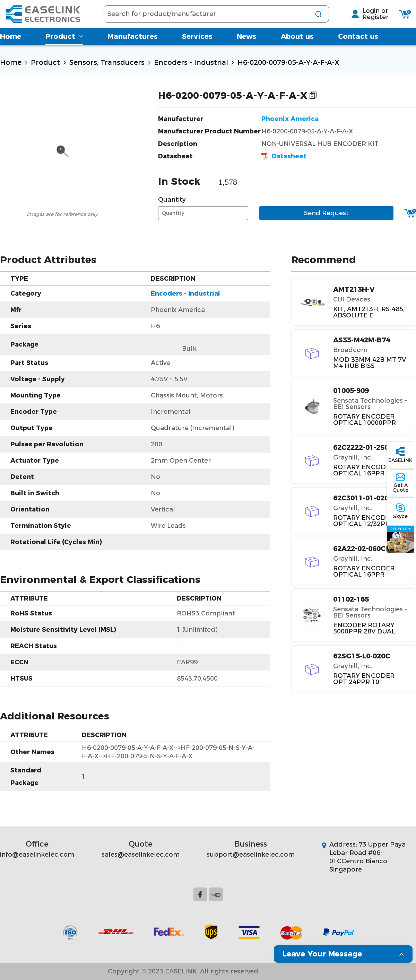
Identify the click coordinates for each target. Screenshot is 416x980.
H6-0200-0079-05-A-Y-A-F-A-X (288, 62)
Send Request (326, 213)
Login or (380, 14)
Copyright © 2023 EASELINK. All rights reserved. (184, 971)
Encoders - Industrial (191, 62)
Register (380, 20)
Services (197, 43)
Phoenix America (290, 119)
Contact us (358, 43)
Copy (313, 95)
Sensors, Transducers (107, 62)
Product (64, 43)
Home (11, 43)
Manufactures (133, 43)
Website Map (287, 971)
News (247, 43)
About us (297, 43)
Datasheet (284, 156)
